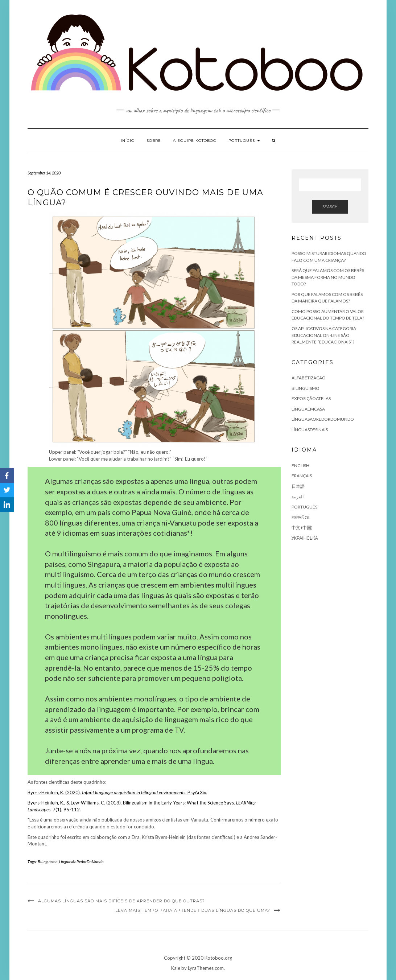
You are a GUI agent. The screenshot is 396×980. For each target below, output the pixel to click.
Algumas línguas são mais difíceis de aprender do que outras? (121, 901)
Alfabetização (309, 378)
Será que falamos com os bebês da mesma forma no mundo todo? (328, 277)
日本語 (298, 486)
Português (244, 141)
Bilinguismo (48, 862)
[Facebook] (7, 475)
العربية (298, 497)
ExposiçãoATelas (311, 398)
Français (302, 476)
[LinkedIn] (7, 505)
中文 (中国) (302, 528)
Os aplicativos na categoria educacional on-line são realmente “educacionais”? (324, 335)
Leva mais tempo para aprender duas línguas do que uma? (193, 910)
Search (330, 207)
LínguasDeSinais (310, 430)
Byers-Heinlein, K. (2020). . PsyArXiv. (117, 792)
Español (301, 517)
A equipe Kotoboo (195, 141)
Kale (176, 968)
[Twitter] (7, 490)
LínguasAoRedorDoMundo (81, 862)
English (300, 466)
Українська (305, 538)
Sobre (154, 141)
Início (128, 141)
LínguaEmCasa (308, 409)
